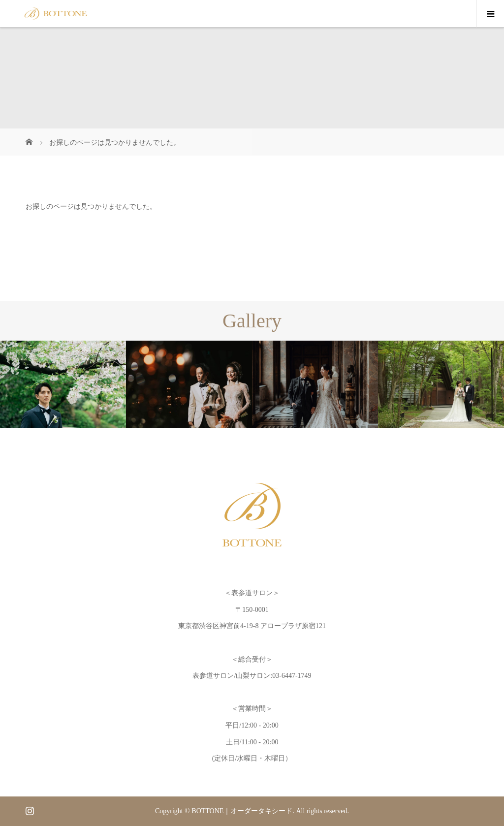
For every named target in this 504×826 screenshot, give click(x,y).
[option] (63, 384)
